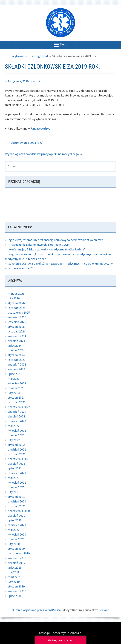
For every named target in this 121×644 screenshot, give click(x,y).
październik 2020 (19, 511)
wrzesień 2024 (17, 336)
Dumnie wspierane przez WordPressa (36, 610)
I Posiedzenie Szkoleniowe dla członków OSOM (39, 245)
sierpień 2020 (16, 516)
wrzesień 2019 (17, 558)
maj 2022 (14, 426)
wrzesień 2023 (17, 365)
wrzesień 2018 (17, 591)
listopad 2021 (17, 454)
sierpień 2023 (16, 369)
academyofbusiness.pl (68, 633)
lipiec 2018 (15, 596)
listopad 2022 (17, 402)
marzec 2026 (16, 294)
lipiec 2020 (15, 520)
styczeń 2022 (16, 445)
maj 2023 (14, 379)
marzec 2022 (16, 435)
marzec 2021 (16, 487)
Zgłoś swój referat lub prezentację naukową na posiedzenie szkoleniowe (56, 240)
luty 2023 (14, 393)
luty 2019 (14, 582)
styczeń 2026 (16, 303)
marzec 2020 (16, 539)
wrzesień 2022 (17, 412)
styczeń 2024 (16, 355)
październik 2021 (19, 459)
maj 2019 (14, 572)
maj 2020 (14, 530)
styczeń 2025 (16, 327)
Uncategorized (41, 128)
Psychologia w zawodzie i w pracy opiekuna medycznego (42, 154)
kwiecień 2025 (17, 322)
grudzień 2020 (17, 501)
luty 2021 (14, 492)
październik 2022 (19, 407)
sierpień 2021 (16, 464)
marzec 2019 (16, 577)
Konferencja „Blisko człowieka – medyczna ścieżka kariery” (47, 249)
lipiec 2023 (15, 374)
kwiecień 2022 (17, 431)
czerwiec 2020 (17, 525)
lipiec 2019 (15, 568)
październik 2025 (19, 313)
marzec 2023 (16, 388)
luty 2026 (14, 298)
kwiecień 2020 (17, 535)
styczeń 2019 (16, 586)
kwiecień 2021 (17, 483)
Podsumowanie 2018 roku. (26, 143)
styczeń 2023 (16, 398)
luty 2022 (14, 440)
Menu (63, 44)
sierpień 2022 (16, 416)
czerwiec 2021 (17, 473)
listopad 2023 (17, 360)
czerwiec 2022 (17, 421)
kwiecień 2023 (17, 383)
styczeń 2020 (16, 549)
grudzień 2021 (17, 450)
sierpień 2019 (16, 563)
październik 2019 (19, 553)
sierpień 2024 (16, 341)
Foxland (104, 610)
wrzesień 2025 (17, 317)
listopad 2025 (17, 308)
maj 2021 (14, 478)
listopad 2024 (17, 331)
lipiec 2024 (15, 346)
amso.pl (44, 633)
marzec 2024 (16, 350)
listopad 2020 (17, 506)
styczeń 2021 (16, 497)
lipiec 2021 (15, 468)
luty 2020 (14, 544)
